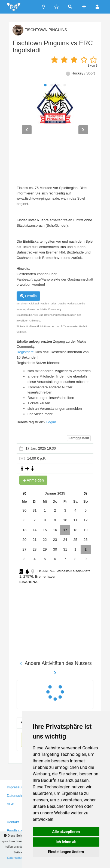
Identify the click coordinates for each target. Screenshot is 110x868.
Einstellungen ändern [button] (66, 852)
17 (65, 530)
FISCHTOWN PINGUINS (40, 30)
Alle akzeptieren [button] (66, 832)
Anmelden (33, 480)
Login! (51, 422)
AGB (10, 804)
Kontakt (13, 822)
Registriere (25, 352)
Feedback (15, 830)
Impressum (16, 787)
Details (28, 296)
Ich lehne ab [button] (66, 842)
